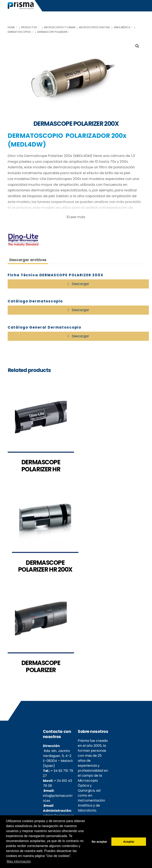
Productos (29, 27)
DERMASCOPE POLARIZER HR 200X (45, 566)
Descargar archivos (28, 260)
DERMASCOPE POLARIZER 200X (56, 32)
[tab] (28, 260)
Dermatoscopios (19, 32)
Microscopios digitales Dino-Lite (102, 27)
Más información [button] (19, 861)
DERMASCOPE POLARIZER (41, 666)
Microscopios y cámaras (61, 27)
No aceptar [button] (99, 842)
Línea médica (122, 27)
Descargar (80, 284)
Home (11, 27)
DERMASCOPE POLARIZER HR (41, 466)
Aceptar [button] (129, 842)
